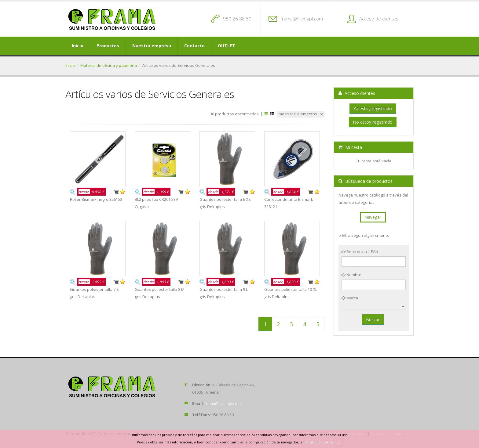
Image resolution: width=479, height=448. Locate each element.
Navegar (373, 217)
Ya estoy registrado (373, 108)
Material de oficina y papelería (109, 65)
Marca (350, 298)
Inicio (78, 46)
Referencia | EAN (360, 251)
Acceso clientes (357, 93)
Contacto (194, 46)
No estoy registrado (373, 122)
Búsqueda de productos (366, 181)
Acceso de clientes (379, 19)
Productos (108, 46)
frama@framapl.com (302, 19)
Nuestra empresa (152, 46)
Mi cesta (350, 147)
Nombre (351, 275)
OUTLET (227, 46)
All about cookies (319, 442)
